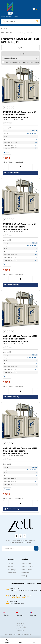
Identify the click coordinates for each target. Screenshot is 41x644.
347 (36, 369)
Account (7, 641)
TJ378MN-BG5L (32, 246)
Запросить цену (12, 173)
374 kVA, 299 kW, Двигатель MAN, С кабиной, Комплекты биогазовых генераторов (20, 115)
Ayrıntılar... (7, 153)
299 (36, 145)
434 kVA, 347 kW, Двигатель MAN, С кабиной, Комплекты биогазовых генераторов (20, 339)
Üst (34, 641)
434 (36, 366)
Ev (2, 29)
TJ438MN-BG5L (32, 470)
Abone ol (36, 548)
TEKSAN (35, 131)
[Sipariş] (20, 58)
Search (21, 641)
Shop (8, 29)
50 (36, 139)
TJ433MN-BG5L (32, 358)
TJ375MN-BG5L (32, 134)
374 (36, 142)
